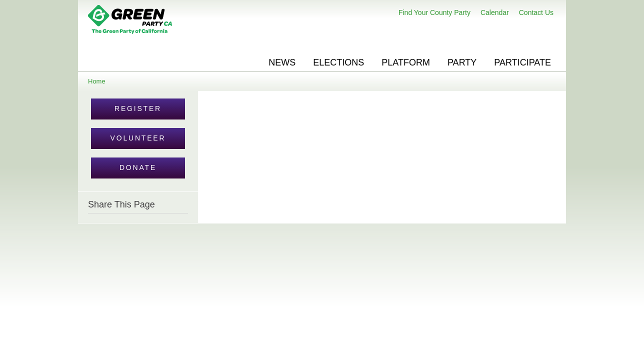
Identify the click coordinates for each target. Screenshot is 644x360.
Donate (138, 167)
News (282, 62)
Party (462, 62)
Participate (522, 62)
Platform (406, 62)
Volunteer (138, 138)
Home (97, 81)
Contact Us (536, 12)
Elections (338, 62)
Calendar (495, 12)
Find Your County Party (434, 12)
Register (138, 108)
